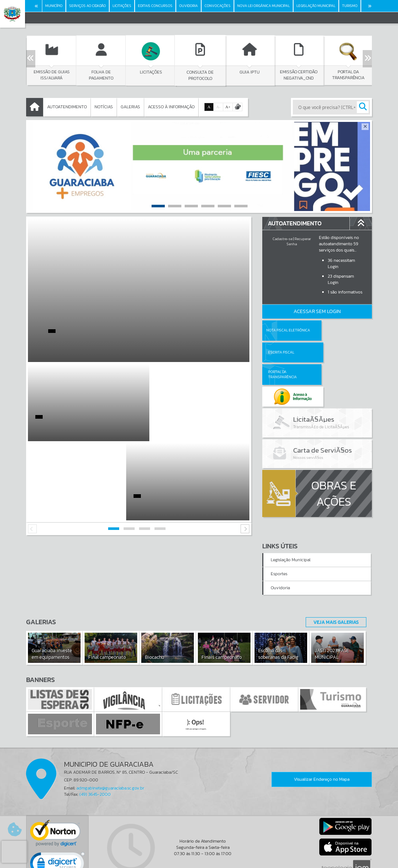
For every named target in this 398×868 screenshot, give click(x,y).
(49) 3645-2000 (95, 750)
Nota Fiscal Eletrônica (288, 330)
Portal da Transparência (282, 352)
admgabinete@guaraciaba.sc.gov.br (110, 744)
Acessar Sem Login (317, 311)
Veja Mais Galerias (334, 578)
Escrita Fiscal (336, 330)
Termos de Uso (199, 855)
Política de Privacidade (199, 861)
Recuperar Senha (299, 241)
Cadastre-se (282, 239)
